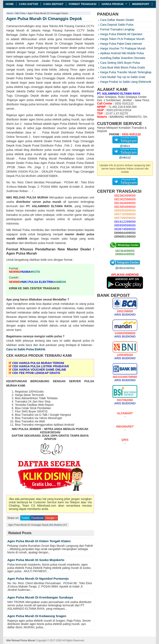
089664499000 (125, 254)
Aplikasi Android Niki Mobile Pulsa (122, 53)
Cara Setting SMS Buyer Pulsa (120, 63)
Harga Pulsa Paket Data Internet (121, 44)
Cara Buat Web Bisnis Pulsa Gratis (123, 67)
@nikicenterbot (125, 266)
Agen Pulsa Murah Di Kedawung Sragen (37, 616)
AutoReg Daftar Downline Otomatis (123, 58)
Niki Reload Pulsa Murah (21, 640)
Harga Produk (113, 4)
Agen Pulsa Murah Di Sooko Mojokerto (36, 560)
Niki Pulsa (20, 13)
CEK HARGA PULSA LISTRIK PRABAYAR (41, 366)
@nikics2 (125, 156)
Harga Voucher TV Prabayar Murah (123, 48)
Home (10, 4)
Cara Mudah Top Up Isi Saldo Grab (123, 77)
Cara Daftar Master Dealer (117, 20)
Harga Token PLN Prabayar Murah (123, 39)
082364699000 (125, 251)
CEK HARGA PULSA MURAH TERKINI (38, 363)
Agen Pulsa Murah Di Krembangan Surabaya (40, 597)
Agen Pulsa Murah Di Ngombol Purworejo (38, 579)
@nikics (125, 144)
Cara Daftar (28, 4)
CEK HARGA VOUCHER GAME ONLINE (39, 370)
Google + (51, 518)
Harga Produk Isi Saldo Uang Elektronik (126, 82)
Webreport (141, 4)
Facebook (37, 518)
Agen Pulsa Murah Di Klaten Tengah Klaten (39, 541)
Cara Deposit (54, 4)
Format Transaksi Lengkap (117, 29)
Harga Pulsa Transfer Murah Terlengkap (126, 72)
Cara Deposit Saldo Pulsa (117, 25)
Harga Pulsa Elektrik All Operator (121, 34)
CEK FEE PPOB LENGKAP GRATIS (36, 373)
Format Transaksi (82, 4)
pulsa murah (52, 202)
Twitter (25, 518)
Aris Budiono (56, 525)
